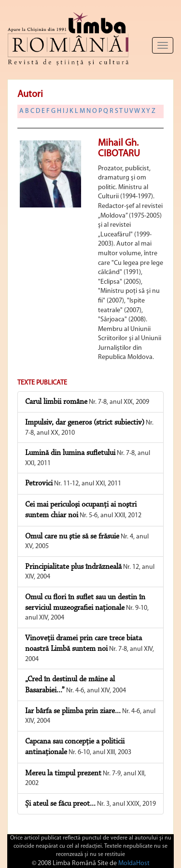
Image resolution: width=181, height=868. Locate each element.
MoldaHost (134, 863)
